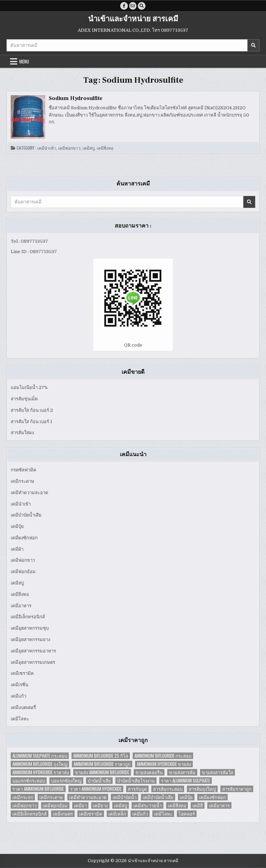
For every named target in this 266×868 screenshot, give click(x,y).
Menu (24, 61)
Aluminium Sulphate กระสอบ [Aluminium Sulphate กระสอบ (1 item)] (40, 756)
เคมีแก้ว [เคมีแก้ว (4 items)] (140, 814)
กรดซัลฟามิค (23, 470)
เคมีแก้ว (18, 696)
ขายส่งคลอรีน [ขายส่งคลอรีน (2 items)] (149, 773)
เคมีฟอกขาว (69, 148)
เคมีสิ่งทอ (105, 148)
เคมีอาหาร (21, 606)
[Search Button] (142, 6)
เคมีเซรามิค (22, 674)
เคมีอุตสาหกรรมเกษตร (33, 662)
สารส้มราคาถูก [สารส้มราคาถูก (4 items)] (237, 789)
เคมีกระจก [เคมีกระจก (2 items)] (23, 797)
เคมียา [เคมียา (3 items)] (80, 806)
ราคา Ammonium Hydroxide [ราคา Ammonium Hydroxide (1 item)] (96, 789)
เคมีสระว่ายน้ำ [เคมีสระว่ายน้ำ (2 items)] (148, 806)
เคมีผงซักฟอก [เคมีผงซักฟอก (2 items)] (212, 797)
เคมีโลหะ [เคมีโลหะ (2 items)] (163, 814)
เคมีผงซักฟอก (24, 538)
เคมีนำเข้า (47, 148)
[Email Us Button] (133, 6)
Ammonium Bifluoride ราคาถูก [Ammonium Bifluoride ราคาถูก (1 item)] (102, 764)
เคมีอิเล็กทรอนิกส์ (28, 617)
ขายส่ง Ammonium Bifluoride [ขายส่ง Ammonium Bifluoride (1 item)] (102, 773)
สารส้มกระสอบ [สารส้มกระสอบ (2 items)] (168, 789)
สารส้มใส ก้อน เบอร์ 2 (32, 410)
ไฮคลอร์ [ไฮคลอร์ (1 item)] (187, 814)
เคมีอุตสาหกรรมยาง (30, 640)
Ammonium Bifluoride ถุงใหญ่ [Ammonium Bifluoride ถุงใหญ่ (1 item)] (40, 764)
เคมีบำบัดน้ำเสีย (26, 515)
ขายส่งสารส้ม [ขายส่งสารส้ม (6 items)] (182, 773)
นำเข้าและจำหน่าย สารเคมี (133, 19)
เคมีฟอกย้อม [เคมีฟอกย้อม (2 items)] (55, 806)
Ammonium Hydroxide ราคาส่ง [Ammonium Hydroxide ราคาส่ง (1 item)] (41, 773)
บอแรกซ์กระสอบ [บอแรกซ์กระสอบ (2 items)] (29, 781)
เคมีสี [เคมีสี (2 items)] (198, 806)
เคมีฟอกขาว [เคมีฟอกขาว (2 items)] (25, 806)
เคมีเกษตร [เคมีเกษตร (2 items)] (63, 814)
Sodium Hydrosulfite (75, 98)
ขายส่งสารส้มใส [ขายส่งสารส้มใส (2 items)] (217, 773)
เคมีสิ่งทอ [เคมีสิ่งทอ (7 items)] (177, 806)
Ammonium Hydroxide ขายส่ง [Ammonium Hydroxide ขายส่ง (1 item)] (164, 764)
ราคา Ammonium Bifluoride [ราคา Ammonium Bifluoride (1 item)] (38, 789)
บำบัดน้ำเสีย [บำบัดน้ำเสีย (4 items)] (99, 781)
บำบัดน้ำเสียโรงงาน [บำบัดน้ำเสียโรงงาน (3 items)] (136, 781)
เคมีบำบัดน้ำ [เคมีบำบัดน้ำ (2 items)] (125, 797)
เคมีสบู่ (89, 148)
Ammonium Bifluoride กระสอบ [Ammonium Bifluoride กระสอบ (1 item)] (163, 756)
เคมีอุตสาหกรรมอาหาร (33, 651)
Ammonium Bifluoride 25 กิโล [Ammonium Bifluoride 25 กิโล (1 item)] (101, 756)
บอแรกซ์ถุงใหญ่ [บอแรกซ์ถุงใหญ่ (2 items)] (66, 781)
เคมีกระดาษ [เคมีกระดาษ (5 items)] (51, 797)
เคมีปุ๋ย (17, 526)
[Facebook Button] (124, 6)
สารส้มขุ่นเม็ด (24, 399)
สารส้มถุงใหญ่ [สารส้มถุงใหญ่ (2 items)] (202, 789)
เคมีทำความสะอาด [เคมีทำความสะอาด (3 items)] (88, 797)
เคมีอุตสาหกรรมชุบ (30, 628)
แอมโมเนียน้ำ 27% (29, 387)
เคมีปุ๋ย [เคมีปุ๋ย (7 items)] (186, 797)
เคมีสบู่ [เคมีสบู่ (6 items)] (121, 806)
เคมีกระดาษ (22, 481)
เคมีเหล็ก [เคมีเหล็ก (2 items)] (117, 814)
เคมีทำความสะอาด (29, 493)
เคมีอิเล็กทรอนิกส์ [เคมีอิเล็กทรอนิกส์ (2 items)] (30, 814)
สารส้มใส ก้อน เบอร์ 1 (31, 422)
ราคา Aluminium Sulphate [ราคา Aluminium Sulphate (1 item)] (186, 781)
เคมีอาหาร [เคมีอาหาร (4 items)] (219, 806)
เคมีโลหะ (20, 719)
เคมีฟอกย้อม (23, 572)
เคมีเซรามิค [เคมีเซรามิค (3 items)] (91, 814)
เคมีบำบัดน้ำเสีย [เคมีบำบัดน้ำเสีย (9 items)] (158, 797)
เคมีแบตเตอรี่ (23, 707)
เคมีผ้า (17, 549)
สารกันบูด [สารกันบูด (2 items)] (137, 789)
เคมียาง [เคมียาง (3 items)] (100, 806)
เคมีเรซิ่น (20, 685)
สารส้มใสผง (22, 433)
